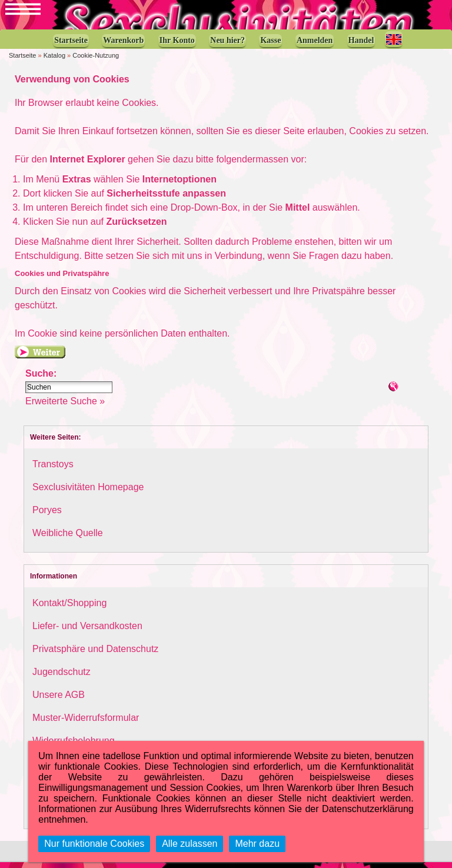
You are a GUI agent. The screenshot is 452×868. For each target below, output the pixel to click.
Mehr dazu (257, 844)
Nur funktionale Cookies (94, 844)
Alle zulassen (190, 844)
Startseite (22, 61)
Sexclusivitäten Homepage (88, 493)
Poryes (47, 516)
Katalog (54, 61)
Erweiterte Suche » (65, 407)
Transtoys (53, 470)
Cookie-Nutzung (96, 61)
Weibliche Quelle (68, 539)
